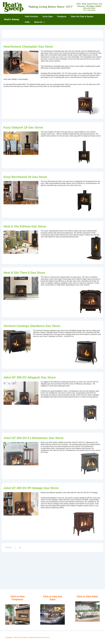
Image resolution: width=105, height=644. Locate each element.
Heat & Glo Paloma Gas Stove (25, 226)
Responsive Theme (43, 637)
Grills (27, 22)
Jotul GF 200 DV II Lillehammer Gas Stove (33, 438)
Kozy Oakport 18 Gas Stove (23, 127)
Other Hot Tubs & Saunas (82, 17)
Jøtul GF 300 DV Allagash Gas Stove (30, 377)
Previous (8, 547)
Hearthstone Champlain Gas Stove (28, 47)
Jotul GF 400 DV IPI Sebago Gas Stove (31, 488)
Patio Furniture (32, 17)
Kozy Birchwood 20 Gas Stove (25, 177)
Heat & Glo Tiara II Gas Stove (24, 273)
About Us (40, 22)
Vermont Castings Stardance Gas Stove (32, 326)
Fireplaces (62, 17)
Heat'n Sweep (12, 19)
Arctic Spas (48, 17)
